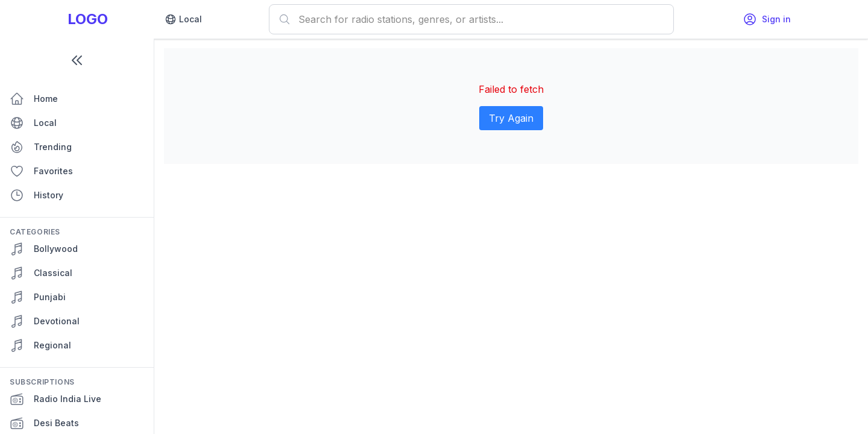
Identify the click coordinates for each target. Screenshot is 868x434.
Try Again (511, 118)
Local (183, 19)
